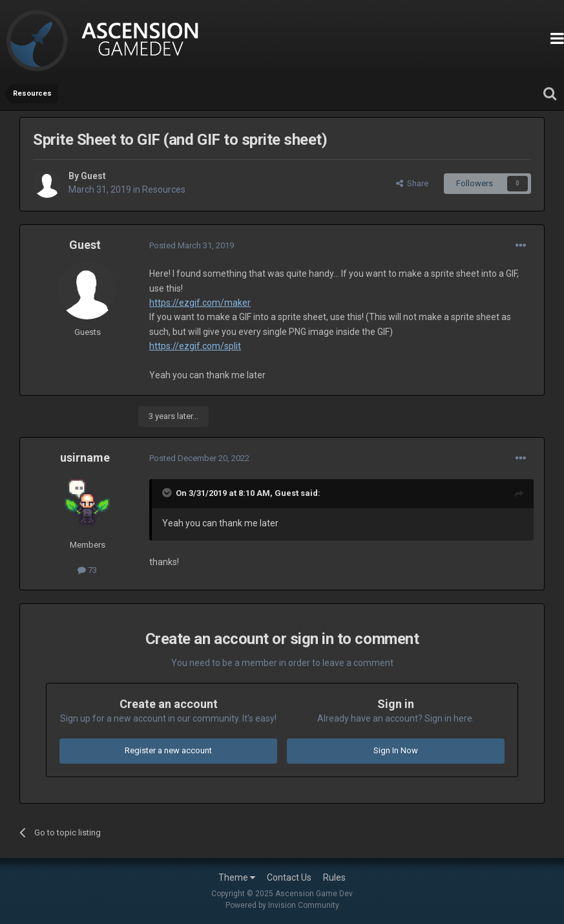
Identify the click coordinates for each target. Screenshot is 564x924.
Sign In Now (396, 750)
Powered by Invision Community (282, 905)
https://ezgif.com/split (195, 346)
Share (412, 183)
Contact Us (289, 877)
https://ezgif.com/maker (200, 303)
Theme (237, 877)
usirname (85, 457)
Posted (192, 245)
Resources (164, 189)
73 (87, 570)
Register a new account (168, 750)
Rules (334, 877)
